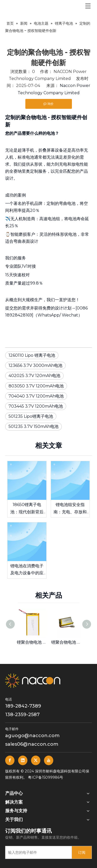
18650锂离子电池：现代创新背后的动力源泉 (27, 509)
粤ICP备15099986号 (46, 777)
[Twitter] (36, 760)
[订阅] (82, 852)
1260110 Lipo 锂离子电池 (32, 355)
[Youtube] (49, 760)
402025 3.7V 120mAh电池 (34, 376)
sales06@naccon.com (32, 744)
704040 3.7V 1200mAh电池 (36, 396)
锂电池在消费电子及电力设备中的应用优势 (27, 570)
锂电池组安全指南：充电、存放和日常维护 (70, 509)
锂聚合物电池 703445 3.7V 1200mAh (66, 642)
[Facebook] (10, 760)
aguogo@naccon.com (32, 736)
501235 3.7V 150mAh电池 (33, 426)
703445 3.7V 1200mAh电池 (36, 406)
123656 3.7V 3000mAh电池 (35, 365)
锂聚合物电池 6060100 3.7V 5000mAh (31, 642)
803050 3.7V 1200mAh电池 (36, 386)
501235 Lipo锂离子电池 (31, 416)
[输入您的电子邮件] (37, 852)
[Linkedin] (23, 760)
